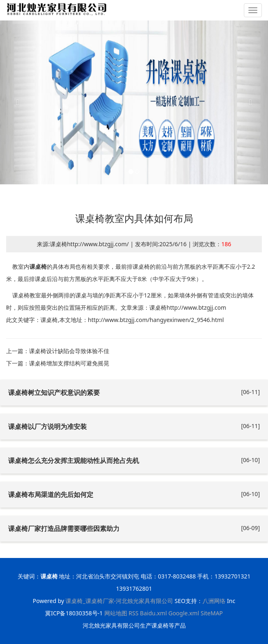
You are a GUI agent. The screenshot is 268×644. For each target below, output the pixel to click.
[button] (20, 102)
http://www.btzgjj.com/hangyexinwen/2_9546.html (156, 320)
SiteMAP (212, 613)
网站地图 (116, 613)
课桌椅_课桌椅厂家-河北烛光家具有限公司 (119, 601)
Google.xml (184, 613)
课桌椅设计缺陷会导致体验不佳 (69, 351)
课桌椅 (38, 266)
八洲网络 (214, 601)
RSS (133, 613)
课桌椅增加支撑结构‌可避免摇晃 (69, 363)
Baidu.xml (153, 613)
